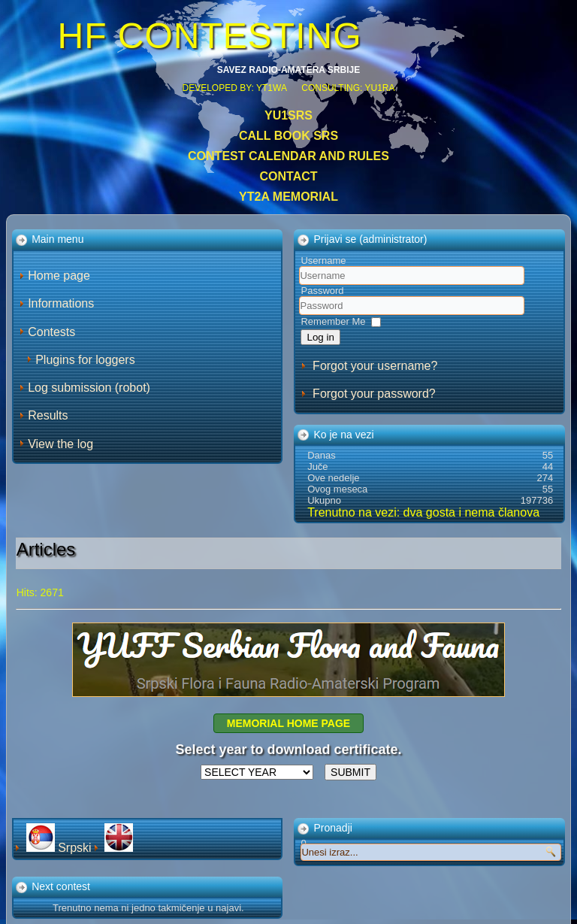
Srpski (60, 848)
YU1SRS (288, 115)
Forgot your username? (375, 366)
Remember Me (333, 321)
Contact (288, 176)
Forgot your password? (374, 394)
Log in (320, 337)
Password (322, 291)
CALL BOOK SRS (288, 136)
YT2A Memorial (288, 197)
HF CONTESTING (210, 36)
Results (48, 415)
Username (323, 261)
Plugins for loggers (85, 360)
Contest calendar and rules (288, 156)
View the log (60, 444)
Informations (61, 303)
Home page (59, 276)
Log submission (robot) (89, 388)
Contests (51, 332)
